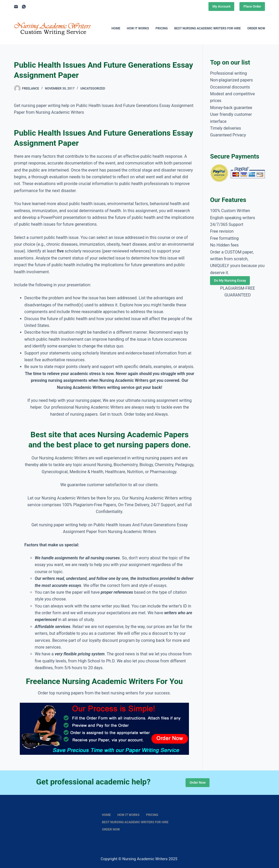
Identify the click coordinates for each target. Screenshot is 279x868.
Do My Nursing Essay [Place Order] (230, 280)
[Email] (16, 7)
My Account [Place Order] (221, 6)
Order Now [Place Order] (198, 783)
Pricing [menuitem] (162, 28)
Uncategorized (93, 88)
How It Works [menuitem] (138, 28)
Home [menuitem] (116, 28)
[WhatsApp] (24, 7)
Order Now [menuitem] (256, 28)
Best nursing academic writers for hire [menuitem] (207, 28)
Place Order (252, 6)
